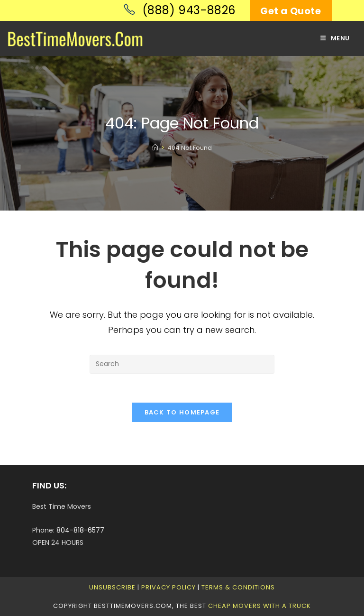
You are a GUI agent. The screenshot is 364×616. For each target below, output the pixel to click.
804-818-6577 (80, 530)
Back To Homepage (182, 412)
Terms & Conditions (238, 587)
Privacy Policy (168, 587)
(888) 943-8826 (180, 10)
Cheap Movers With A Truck (259, 606)
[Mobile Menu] (335, 38)
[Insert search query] (182, 364)
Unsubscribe (112, 587)
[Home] (155, 148)
